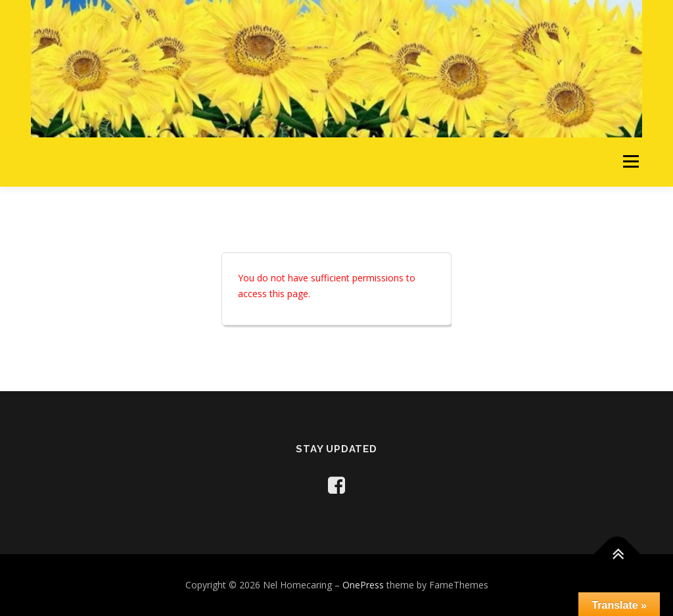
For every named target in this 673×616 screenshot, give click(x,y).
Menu (631, 162)
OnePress (363, 585)
